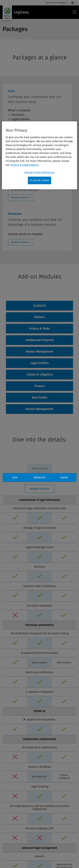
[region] (39, 155)
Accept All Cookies (39, 180)
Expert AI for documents (41, 720)
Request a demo (39, 489)
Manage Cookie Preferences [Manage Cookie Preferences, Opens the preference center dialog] (39, 172)
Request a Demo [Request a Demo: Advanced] (19, 198)
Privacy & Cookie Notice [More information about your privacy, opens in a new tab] (24, 165)
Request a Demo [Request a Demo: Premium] (19, 242)
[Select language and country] (73, 3)
